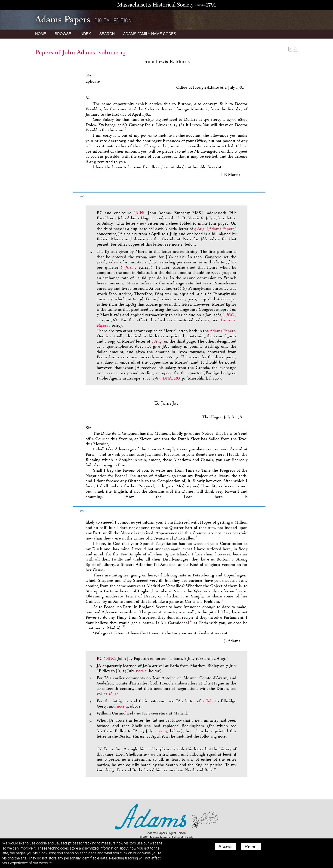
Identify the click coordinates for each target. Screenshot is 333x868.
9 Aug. (200, 229)
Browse (63, 34)
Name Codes (150, 34)
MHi (140, 213)
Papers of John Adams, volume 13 (80, 52)
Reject (251, 847)
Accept (226, 847)
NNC (110, 658)
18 (111, 694)
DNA (167, 378)
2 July (208, 701)
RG (177, 378)
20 (117, 694)
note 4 (122, 706)
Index (85, 34)
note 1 (141, 671)
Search (107, 34)
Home (41, 34)
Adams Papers (222, 229)
